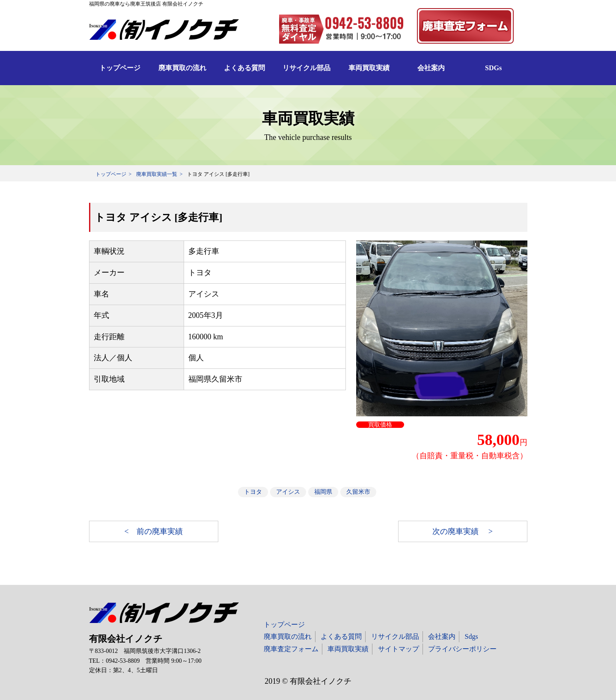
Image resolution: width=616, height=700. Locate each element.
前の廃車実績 (160, 531)
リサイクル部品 (307, 68)
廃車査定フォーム (291, 649)
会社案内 (431, 68)
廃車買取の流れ (182, 68)
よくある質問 (244, 68)
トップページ (120, 68)
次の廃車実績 (457, 531)
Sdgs (472, 636)
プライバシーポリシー (462, 649)
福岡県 (323, 492)
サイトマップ (399, 649)
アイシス (288, 492)
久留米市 (358, 492)
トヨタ (253, 492)
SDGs (493, 68)
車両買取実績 (369, 68)
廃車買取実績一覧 (157, 174)
